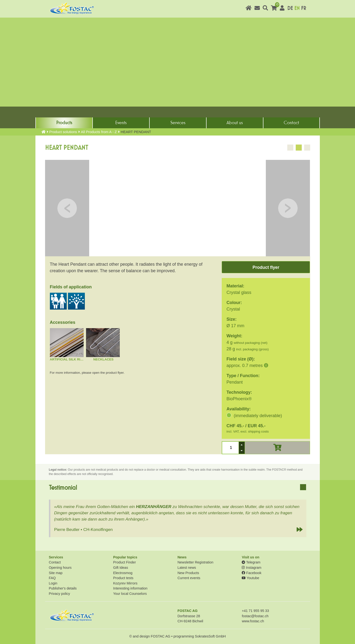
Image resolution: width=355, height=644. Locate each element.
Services (178, 123)
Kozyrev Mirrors (125, 583)
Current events (189, 578)
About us (235, 123)
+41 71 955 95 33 (255, 611)
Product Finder (124, 562)
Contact (291, 123)
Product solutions (63, 132)
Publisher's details (63, 588)
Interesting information (130, 588)
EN (297, 8)
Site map (56, 573)
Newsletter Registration (195, 562)
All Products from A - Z (99, 132)
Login (53, 583)
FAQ (52, 578)
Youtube (250, 578)
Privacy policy (60, 594)
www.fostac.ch (253, 621)
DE (290, 8)
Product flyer (266, 267)
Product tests (123, 578)
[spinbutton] (230, 448)
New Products (188, 573)
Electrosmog (123, 573)
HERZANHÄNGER (154, 507)
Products (64, 123)
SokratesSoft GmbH (210, 636)
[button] (242, 445)
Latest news (187, 568)
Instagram (251, 568)
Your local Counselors (130, 594)
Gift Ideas (121, 568)
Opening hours (60, 568)
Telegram (251, 562)
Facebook (251, 573)
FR (304, 8)
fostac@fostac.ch (255, 616)
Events (121, 123)
